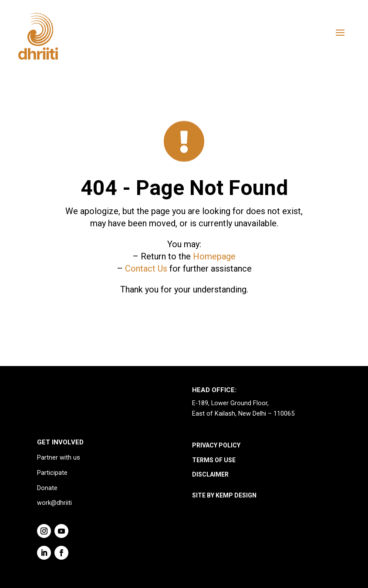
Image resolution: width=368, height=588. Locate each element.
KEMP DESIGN (236, 495)
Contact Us (146, 269)
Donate (47, 488)
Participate (52, 473)
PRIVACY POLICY (216, 445)
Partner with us (59, 458)
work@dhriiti (54, 503)
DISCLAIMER (210, 474)
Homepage (214, 256)
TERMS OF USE (214, 460)
